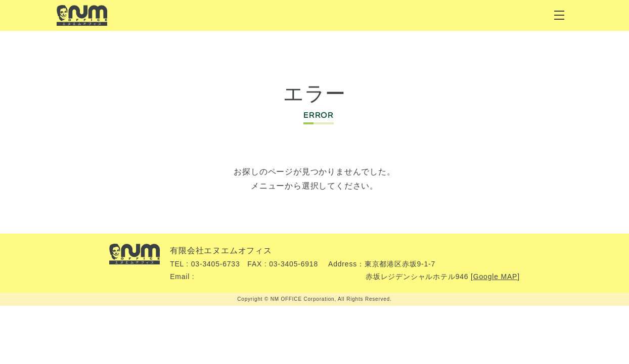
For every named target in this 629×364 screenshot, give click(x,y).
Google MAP (495, 277)
